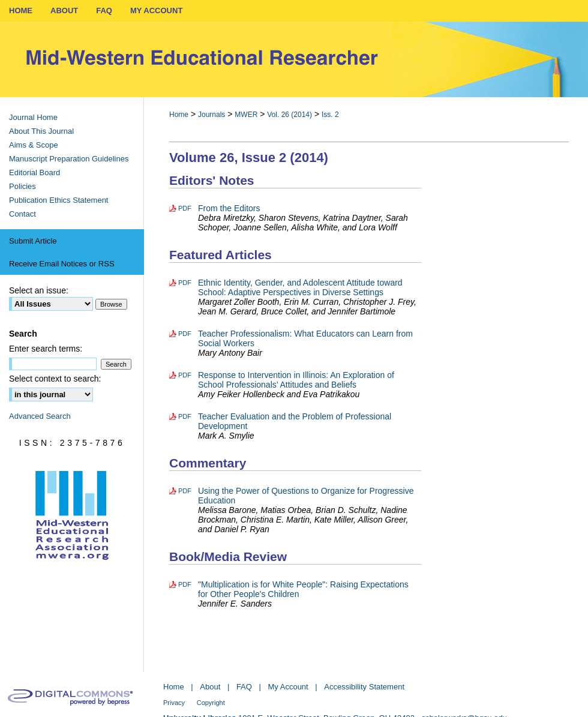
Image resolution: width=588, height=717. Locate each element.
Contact (22, 214)
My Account (288, 687)
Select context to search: (55, 379)
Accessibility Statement (364, 687)
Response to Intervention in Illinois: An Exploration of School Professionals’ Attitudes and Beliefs (296, 380)
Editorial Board (34, 172)
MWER (246, 115)
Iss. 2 (330, 115)
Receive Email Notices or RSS (62, 264)
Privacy (174, 703)
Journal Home (33, 117)
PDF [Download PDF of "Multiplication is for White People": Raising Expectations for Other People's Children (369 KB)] (185, 584)
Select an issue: (39, 290)
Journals (211, 115)
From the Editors (229, 208)
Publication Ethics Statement (58, 200)
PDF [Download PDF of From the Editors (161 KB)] (185, 208)
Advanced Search (40, 416)
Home (179, 115)
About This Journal (41, 131)
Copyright (211, 703)
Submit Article (33, 241)
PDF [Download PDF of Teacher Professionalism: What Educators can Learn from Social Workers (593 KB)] (185, 334)
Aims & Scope (34, 145)
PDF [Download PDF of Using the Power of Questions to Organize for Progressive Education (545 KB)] (185, 491)
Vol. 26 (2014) (289, 115)
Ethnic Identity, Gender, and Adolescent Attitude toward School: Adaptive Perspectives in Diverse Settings (300, 287)
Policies (22, 186)
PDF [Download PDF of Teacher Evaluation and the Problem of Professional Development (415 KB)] (185, 416)
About (210, 687)
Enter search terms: (46, 349)
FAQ (244, 687)
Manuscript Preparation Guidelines (69, 159)
